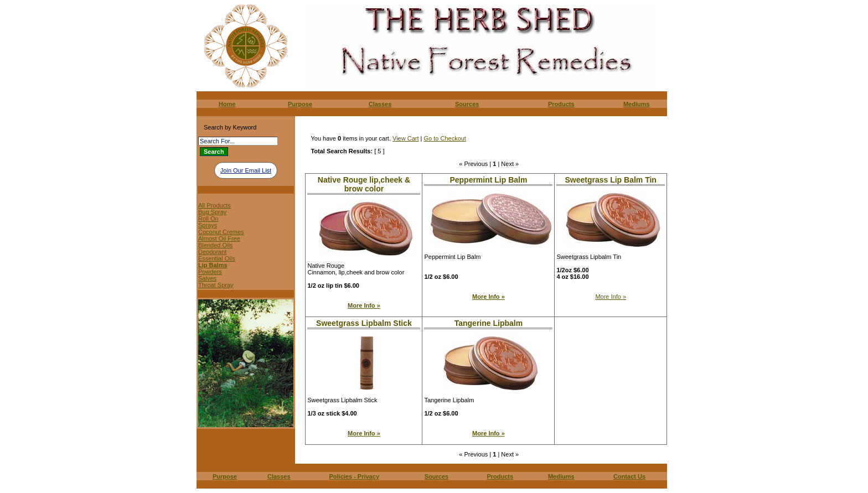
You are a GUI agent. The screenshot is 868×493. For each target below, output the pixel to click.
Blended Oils (215, 245)
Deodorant (212, 252)
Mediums (637, 104)
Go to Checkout (445, 138)
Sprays (208, 225)
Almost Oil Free (219, 238)
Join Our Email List (246, 170)
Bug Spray (212, 212)
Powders (210, 272)
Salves (207, 278)
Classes (380, 104)
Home (227, 104)
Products (561, 104)
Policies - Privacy (355, 476)
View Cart (405, 138)
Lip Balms (213, 265)
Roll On (208, 219)
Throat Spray (216, 285)
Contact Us (629, 476)
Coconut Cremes (221, 232)
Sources (467, 104)
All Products (215, 205)
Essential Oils (217, 258)
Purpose (300, 104)
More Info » (364, 305)
